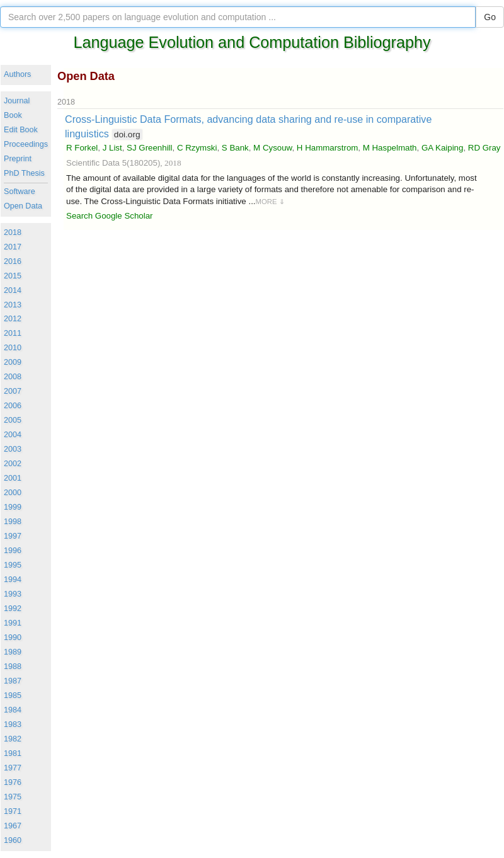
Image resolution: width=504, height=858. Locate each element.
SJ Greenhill (149, 148)
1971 (13, 811)
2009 (13, 362)
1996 (13, 551)
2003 (13, 449)
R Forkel (82, 148)
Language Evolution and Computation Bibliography (252, 42)
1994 (13, 580)
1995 (13, 565)
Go (490, 17)
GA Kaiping (443, 148)
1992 (13, 609)
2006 (13, 406)
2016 (13, 261)
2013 (13, 305)
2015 (13, 276)
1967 (13, 826)
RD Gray (484, 148)
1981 (13, 753)
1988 (13, 666)
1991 (13, 623)
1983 (13, 724)
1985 (13, 695)
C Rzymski (197, 148)
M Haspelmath (390, 148)
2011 (13, 333)
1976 (13, 782)
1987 (13, 681)
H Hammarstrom (328, 148)
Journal (17, 101)
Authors (17, 74)
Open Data (23, 206)
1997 (13, 536)
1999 (13, 507)
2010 (13, 348)
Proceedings (26, 144)
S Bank (235, 148)
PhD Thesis (24, 173)
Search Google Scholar (109, 216)
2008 (13, 377)
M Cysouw (272, 148)
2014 (13, 290)
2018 (13, 232)
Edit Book (21, 130)
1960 (13, 840)
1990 (13, 638)
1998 (13, 522)
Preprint (18, 159)
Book (13, 115)
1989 (13, 652)
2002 (13, 464)
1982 (13, 739)
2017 (13, 247)
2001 (13, 478)
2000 (13, 493)
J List (112, 148)
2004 (13, 435)
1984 (13, 710)
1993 (13, 594)
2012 (13, 319)
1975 (13, 797)
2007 (13, 391)
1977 (13, 768)
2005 (13, 420)
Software (20, 192)
